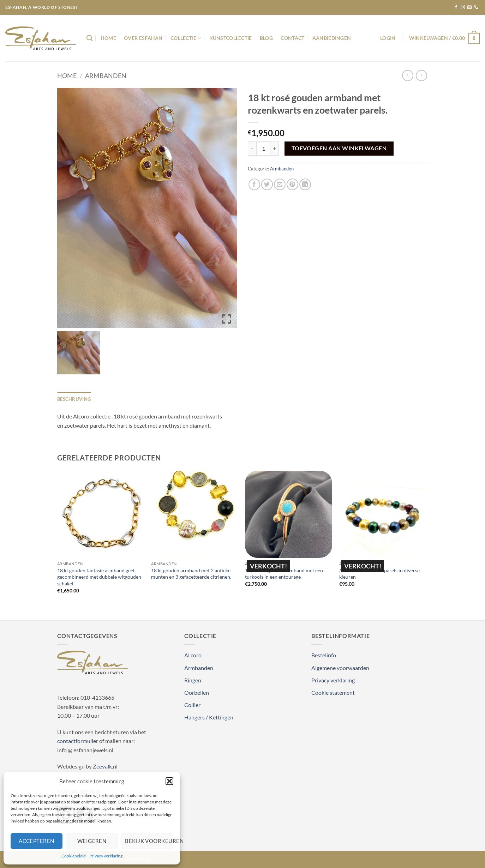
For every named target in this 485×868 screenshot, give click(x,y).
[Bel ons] (476, 7)
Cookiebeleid (74, 856)
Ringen (193, 680)
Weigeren (92, 841)
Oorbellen (197, 692)
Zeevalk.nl (105, 766)
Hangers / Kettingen (209, 717)
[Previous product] (421, 75)
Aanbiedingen (332, 38)
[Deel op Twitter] (267, 184)
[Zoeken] (89, 38)
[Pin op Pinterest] (292, 184)
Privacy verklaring (106, 856)
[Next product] (408, 75)
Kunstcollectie (231, 38)
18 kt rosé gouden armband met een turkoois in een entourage (284, 574)
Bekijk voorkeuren (149, 841)
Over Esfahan (143, 38)
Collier (192, 705)
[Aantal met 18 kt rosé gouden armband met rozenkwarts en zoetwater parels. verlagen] (252, 149)
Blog (266, 38)
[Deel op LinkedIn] (305, 184)
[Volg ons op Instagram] (463, 7)
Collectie (186, 38)
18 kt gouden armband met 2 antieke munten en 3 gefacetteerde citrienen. (191, 574)
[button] (169, 781)
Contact (292, 38)
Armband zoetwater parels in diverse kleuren (379, 574)
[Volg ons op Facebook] (456, 7)
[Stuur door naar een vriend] (280, 184)
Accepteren (37, 841)
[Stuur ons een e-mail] (469, 7)
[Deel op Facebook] (254, 184)
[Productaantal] (263, 149)
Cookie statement (333, 692)
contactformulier (78, 741)
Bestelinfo (324, 655)
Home (108, 38)
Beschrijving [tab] (74, 399)
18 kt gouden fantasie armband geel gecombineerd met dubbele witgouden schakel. (99, 577)
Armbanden (106, 76)
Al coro (193, 655)
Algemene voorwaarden (340, 668)
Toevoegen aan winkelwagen (339, 148)
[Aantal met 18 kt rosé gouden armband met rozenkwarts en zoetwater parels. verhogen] (275, 149)
